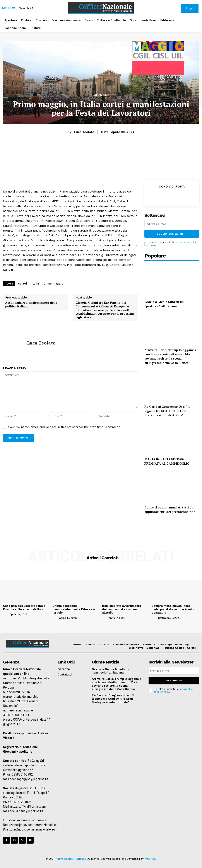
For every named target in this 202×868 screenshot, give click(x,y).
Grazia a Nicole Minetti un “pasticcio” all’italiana (164, 304)
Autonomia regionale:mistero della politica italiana (31, 305)
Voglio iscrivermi (172, 234)
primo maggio (53, 284)
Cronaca (101, 95)
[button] (27, 8)
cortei (22, 284)
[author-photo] (6, 614)
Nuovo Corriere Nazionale (71, 859)
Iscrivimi (174, 680)
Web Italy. (150, 859)
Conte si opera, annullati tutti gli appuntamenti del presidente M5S (170, 509)
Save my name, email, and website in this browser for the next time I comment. (64, 427)
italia (35, 284)
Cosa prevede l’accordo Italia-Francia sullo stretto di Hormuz (25, 608)
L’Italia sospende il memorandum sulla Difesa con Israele (76, 608)
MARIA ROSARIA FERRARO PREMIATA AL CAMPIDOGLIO (167, 461)
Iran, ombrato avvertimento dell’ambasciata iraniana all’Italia (122, 609)
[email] (172, 224)
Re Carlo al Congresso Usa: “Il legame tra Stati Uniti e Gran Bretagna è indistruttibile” (167, 411)
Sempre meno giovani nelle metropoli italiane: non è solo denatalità (172, 609)
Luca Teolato (84, 132)
